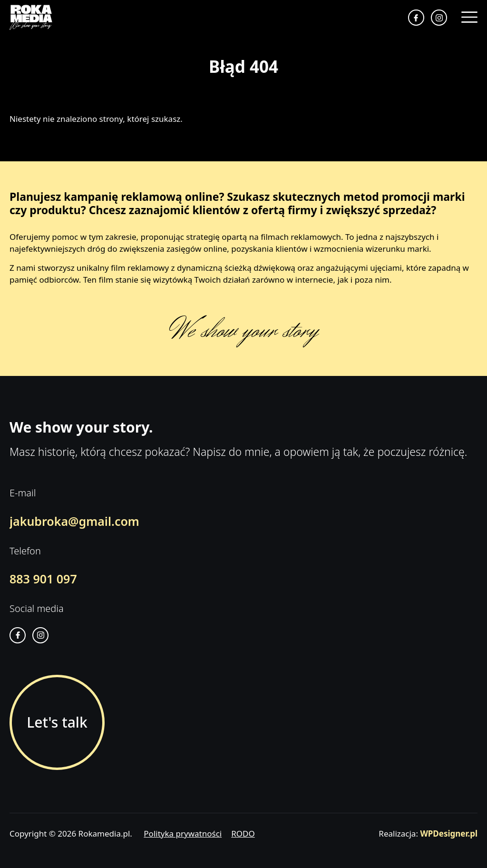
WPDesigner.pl (449, 833)
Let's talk (57, 722)
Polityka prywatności (183, 833)
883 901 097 (43, 579)
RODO (243, 833)
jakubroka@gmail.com (74, 521)
